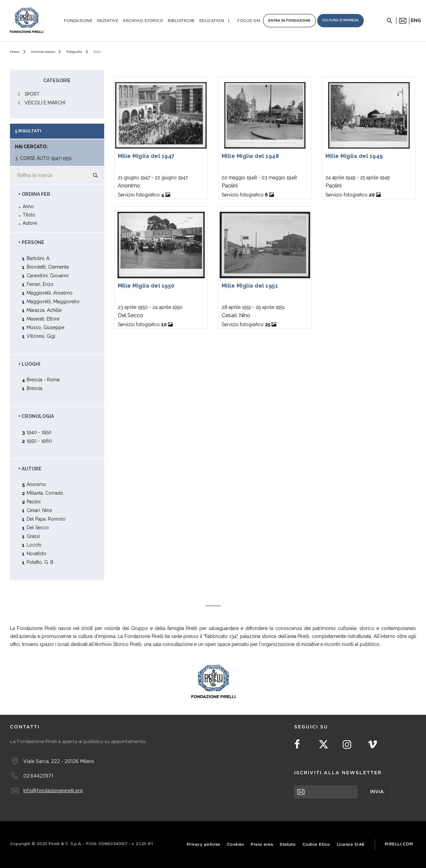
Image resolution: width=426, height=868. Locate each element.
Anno (28, 206)
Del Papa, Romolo (46, 519)
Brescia (34, 388)
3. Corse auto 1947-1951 (43, 158)
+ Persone (31, 242)
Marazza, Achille (44, 310)
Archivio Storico (143, 21)
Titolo (29, 215)
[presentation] (345, 811)
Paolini (34, 501)
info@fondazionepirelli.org (53, 790)
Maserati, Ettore (43, 319)
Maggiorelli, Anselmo (50, 293)
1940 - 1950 (39, 432)
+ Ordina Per (34, 194)
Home (15, 52)
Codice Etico (316, 845)
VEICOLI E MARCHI (45, 103)
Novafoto (36, 553)
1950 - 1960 (39, 441)
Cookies (236, 845)
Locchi (34, 545)
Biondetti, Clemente (48, 267)
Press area (262, 845)
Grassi (33, 536)
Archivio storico (43, 52)
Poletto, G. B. (40, 562)
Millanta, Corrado (45, 493)
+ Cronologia (36, 416)
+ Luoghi (29, 364)
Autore (30, 223)
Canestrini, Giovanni (48, 275)
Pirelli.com (399, 844)
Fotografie (74, 52)
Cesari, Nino (39, 510)
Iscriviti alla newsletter (338, 773)
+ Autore (30, 469)
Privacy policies (204, 845)
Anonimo (36, 484)
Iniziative (107, 21)
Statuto (288, 845)
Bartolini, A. (38, 258)
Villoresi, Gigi (41, 336)
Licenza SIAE (351, 845)
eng (416, 21)
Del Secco (38, 527)
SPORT (32, 94)
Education (212, 21)
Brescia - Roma (43, 379)
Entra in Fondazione (289, 21)
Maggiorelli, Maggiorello (53, 301)
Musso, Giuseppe (45, 327)
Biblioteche (181, 21)
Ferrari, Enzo (40, 284)
